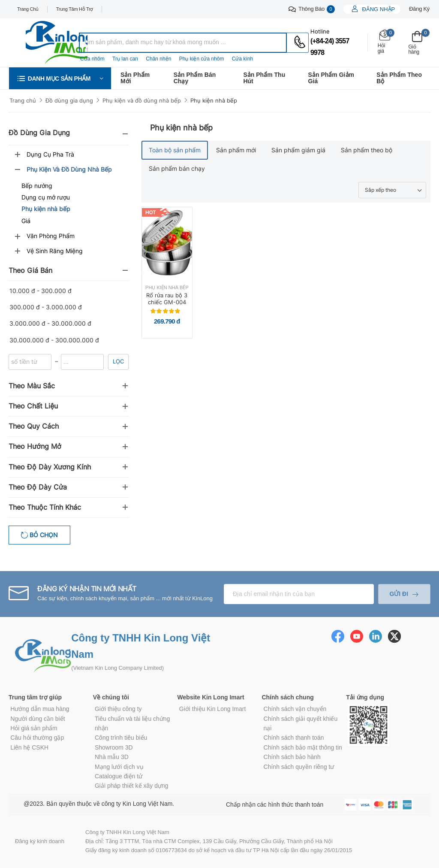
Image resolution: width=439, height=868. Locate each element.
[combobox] (183, 43)
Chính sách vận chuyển (295, 709)
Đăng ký (419, 9)
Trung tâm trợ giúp (35, 697)
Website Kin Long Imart (211, 697)
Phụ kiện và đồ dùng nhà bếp (142, 100)
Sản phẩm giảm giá (331, 78)
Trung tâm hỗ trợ (75, 9)
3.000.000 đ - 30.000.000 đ (50, 323)
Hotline (320, 31)
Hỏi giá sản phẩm (34, 728)
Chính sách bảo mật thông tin (303, 747)
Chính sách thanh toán (294, 738)
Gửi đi (399, 594)
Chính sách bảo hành (292, 757)
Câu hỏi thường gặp (37, 738)
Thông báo (312, 9)
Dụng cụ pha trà (50, 154)
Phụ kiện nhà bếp (214, 100)
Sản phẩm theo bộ (399, 78)
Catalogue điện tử (119, 776)
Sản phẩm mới (135, 78)
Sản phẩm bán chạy (195, 78)
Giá (26, 221)
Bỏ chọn (43, 535)
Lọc (118, 361)
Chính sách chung (287, 697)
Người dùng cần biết (38, 719)
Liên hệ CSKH (29, 747)
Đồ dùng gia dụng (69, 100)
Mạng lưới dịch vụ (119, 767)
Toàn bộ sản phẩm (175, 150)
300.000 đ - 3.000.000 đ (46, 307)
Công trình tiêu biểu (121, 738)
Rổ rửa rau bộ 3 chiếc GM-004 (167, 299)
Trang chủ (28, 9)
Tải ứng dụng (365, 697)
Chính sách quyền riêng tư (299, 767)
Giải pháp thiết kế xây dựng (132, 786)
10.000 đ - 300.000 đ (41, 291)
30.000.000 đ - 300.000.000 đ (54, 340)
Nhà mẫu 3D (112, 757)
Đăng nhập (378, 9)
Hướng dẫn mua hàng (40, 709)
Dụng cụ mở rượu (46, 197)
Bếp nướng (37, 186)
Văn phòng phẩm (51, 236)
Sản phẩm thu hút (264, 78)
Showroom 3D (114, 747)
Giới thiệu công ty (118, 709)
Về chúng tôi (111, 697)
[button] (60, 78)
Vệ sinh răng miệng (55, 251)
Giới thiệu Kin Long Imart (213, 709)
